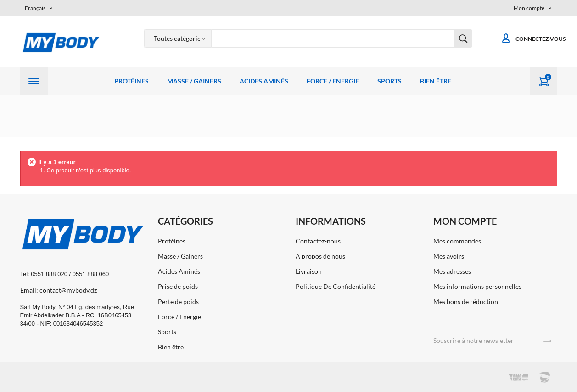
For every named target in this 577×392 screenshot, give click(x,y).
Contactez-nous (318, 241)
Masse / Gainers (194, 81)
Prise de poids (178, 286)
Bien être (436, 81)
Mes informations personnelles (477, 286)
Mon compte (465, 221)
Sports (389, 81)
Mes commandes (457, 241)
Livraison (309, 271)
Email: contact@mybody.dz (59, 290)
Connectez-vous (533, 39)
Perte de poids (178, 301)
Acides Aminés (264, 81)
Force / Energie (333, 81)
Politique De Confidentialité (336, 286)
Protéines (132, 81)
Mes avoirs (449, 256)
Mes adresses (452, 271)
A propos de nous (320, 256)
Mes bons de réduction (466, 301)
